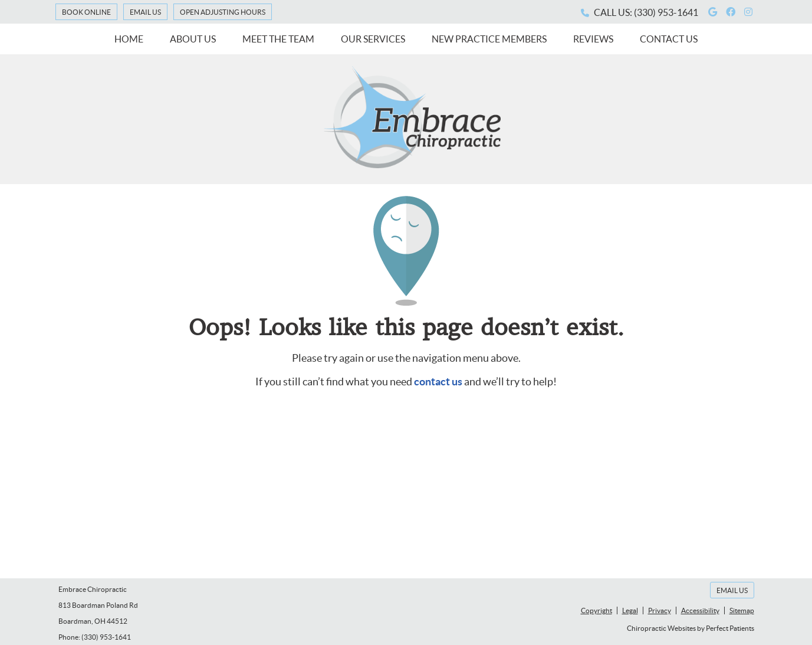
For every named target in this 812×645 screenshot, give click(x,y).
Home (129, 39)
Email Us (145, 12)
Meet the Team (278, 39)
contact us (438, 382)
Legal (630, 610)
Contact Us (669, 39)
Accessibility (700, 610)
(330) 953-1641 (666, 12)
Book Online (86, 12)
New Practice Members (489, 39)
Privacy (660, 610)
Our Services (373, 39)
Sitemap (742, 610)
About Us (193, 39)
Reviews (593, 39)
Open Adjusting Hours (223, 12)
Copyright (596, 610)
